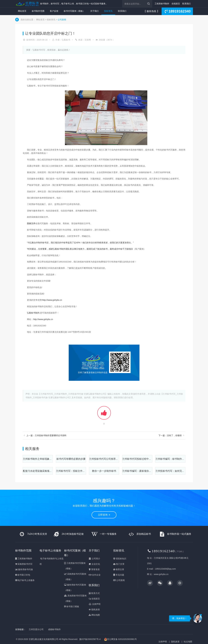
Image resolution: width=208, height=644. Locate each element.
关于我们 (94, 11)
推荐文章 (119, 569)
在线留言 (176, 4)
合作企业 (95, 575)
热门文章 (119, 564)
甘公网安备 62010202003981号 (120, 639)
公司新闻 (62, 20)
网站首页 (22, 11)
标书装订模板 (72, 606)
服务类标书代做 (24, 569)
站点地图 (188, 642)
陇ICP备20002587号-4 (90, 639)
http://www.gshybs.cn (52, 300)
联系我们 (186, 4)
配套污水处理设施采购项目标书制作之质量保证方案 (51, 471)
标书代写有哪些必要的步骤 (71, 459)
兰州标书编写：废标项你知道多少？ (142, 471)
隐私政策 (94, 609)
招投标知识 (120, 559)
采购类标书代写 (24, 564)
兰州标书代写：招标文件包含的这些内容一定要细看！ (85, 471)
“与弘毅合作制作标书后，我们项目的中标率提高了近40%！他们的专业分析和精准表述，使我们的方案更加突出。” (80, 243)
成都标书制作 (54, 629)
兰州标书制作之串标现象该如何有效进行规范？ (48, 459)
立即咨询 (104, 515)
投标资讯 (108, 11)
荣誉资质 (94, 569)
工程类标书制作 (162, 4)
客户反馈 (54, 11)
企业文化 (94, 564)
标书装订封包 (23, 575)
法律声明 (95, 604)
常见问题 (119, 575)
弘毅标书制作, (34, 313)
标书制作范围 (38, 11)
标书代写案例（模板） (74, 11)
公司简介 (94, 559)
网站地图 (94, 615)
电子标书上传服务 (25, 580)
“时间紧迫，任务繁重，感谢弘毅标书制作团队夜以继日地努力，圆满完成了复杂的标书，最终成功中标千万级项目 (80, 249)
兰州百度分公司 (36, 629)
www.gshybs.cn (161, 574)
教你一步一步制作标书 (104, 471)
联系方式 (94, 593)
